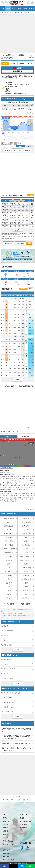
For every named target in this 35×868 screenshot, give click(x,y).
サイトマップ (7, 857)
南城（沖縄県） (25, 560)
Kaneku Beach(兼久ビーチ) (8, 489)
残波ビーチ (4, 477)
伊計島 (26, 530)
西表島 (9, 594)
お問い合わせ (7, 850)
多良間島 (9, 575)
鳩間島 (26, 583)
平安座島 (16, 499)
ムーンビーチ (29, 488)
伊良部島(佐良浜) (26, 579)
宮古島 (8, 583)
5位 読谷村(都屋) (6, 645)
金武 (7, 497)
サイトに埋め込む (30, 195)
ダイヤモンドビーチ (10, 480)
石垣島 (8, 598)
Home (3, 8)
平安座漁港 (9, 499)
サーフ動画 (23, 824)
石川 (17, 495)
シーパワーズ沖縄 (8, 484)
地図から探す (26, 604)
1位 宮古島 (5, 626)
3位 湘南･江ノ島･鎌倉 (8, 669)
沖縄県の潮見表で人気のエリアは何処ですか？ (17, 730)
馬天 (9, 564)
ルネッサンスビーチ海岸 (10, 482)
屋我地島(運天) (9, 534)
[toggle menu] (33, 2)
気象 (25, 8)
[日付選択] (17, 150)
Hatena (22, 867)
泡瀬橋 (5, 495)
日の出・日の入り (8, 841)
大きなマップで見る (6, 468)
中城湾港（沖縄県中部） (10, 549)
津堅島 (26, 541)
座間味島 (9, 556)
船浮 (26, 594)
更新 (29, 243)
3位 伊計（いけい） (7, 702)
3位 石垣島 (5, 635)
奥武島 (26, 564)
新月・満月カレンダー (9, 844)
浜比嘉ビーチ (20, 478)
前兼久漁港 (24, 499)
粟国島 (9, 522)
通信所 (25, 497)
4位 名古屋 (5, 674)
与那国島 (25, 591)
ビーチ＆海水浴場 (25, 821)
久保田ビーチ (21, 489)
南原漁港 (7, 501)
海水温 (30, 64)
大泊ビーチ (22, 482)
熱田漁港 (9, 494)
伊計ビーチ (6, 486)
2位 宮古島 (5, 664)
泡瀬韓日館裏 (26, 494)
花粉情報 (5, 834)
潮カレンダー (7, 821)
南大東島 (8, 571)
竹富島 (9, 591)
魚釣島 (26, 571)
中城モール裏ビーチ (9, 478)
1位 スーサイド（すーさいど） (11, 693)
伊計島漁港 (11, 495)
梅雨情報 (5, 831)
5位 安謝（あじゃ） (7, 712)
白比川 (20, 497)
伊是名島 (26, 518)
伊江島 (9, 530)
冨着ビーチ (11, 477)
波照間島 (26, 598)
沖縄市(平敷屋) (9, 553)
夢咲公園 (13, 501)
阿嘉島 (26, 549)
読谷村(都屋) (9, 545)
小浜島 (26, 587)
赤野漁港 (3, 494)
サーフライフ (4, 800)
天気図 (13, 64)
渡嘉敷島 (9, 560)
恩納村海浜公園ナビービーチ (20, 486)
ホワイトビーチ (22, 480)
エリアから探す (9, 604)
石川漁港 (23, 495)
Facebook (4, 867)
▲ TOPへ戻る (17, 796)
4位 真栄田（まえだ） (8, 707)
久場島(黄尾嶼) (26, 568)
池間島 (9, 579)
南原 (1, 501)
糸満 (9, 568)
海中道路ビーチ (5, 472)
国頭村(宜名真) (26, 522)
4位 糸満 (4, 640)
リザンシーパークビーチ (22, 484)
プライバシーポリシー (9, 860)
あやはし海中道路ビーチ (15, 488)
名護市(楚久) (9, 541)
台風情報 (5, 828)
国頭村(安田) (26, 526)
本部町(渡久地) (26, 534)
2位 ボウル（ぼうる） (8, 698)
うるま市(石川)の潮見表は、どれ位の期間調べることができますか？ (17, 737)
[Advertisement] (17, 33)
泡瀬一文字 (17, 494)
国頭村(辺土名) (9, 526)
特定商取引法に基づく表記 (10, 863)
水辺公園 (31, 499)
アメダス (5, 838)
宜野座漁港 (13, 497)
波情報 (14, 8)
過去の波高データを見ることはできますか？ (16, 743)
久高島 (26, 553)
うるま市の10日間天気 (9, 386)
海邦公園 (30, 495)
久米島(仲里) (26, 545)
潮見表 (8, 8)
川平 (9, 587)
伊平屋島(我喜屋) (9, 518)
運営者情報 (6, 853)
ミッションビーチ (22, 477)
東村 (26, 537)
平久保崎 (26, 575)
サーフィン (23, 815)
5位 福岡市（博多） (7, 678)
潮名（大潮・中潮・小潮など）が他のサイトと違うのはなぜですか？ (17, 749)
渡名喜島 (9, 537)
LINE (31, 867)
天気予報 (20, 8)
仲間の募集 (23, 828)
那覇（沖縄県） (25, 556)
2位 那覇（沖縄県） (7, 631)
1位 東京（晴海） (7, 659)
